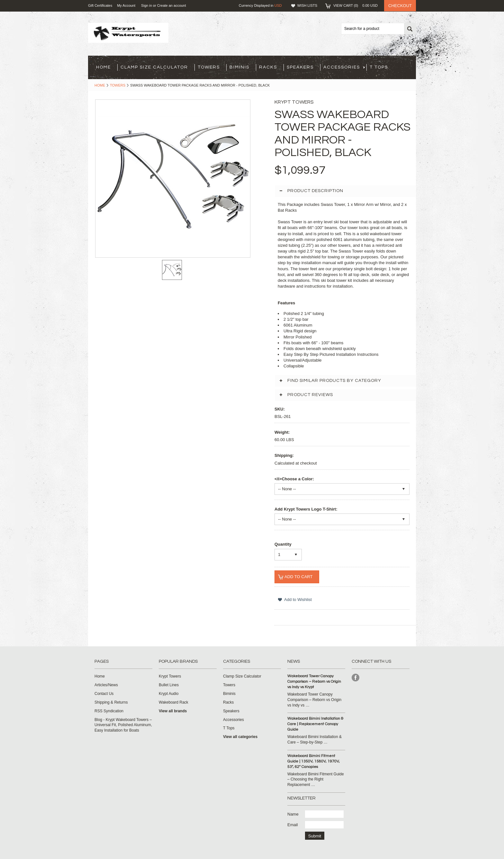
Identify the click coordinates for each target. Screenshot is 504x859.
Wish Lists (307, 5)
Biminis (239, 67)
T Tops (379, 67)
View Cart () (355, 5)
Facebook (356, 678)
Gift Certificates (100, 5)
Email (293, 825)
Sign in (147, 5)
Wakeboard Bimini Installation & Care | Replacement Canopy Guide (315, 724)
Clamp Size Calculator (154, 67)
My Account (126, 5)
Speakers (300, 67)
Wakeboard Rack (174, 702)
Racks (268, 67)
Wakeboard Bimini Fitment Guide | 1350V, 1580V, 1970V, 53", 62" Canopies (314, 761)
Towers (209, 67)
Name (293, 814)
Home (100, 85)
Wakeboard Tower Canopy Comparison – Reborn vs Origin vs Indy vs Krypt (314, 682)
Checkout (400, 6)
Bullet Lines (169, 685)
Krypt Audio (169, 694)
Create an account (172, 5)
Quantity (283, 544)
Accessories (344, 67)
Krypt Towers (170, 676)
